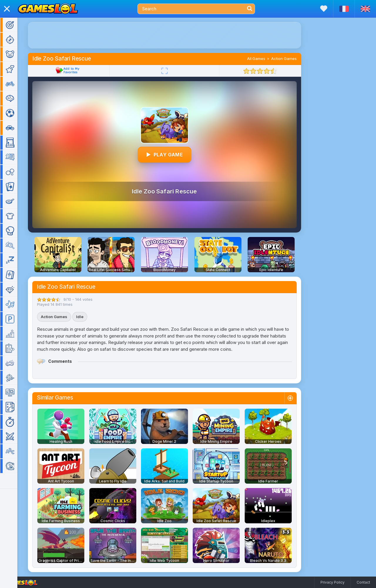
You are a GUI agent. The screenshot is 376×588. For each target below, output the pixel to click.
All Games (265, 59)
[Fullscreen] (173, 71)
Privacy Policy (333, 582)
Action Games (292, 59)
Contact (363, 582)
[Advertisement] (173, 35)
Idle (88, 317)
